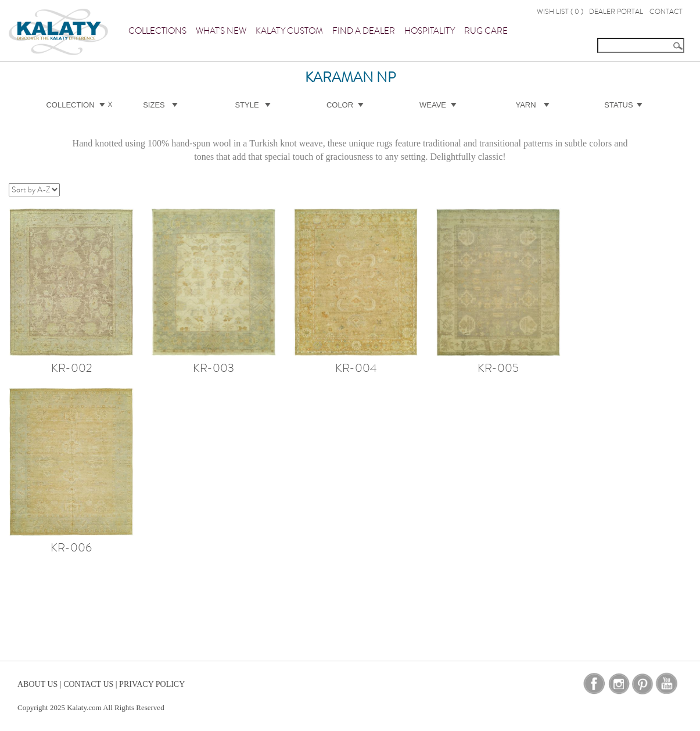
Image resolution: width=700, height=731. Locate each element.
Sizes (154, 105)
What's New (221, 31)
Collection (70, 105)
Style (247, 105)
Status (618, 105)
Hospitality (430, 31)
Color (340, 105)
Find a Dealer (364, 31)
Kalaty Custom (289, 31)
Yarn (525, 105)
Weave (433, 105)
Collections (157, 31)
